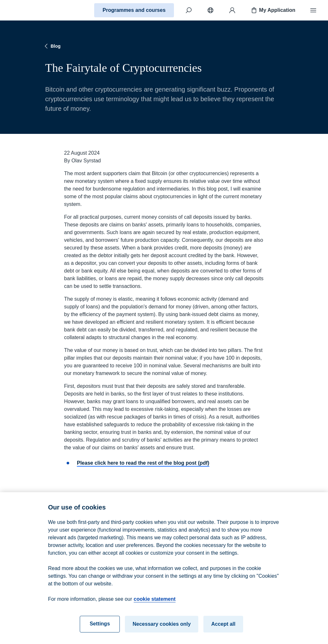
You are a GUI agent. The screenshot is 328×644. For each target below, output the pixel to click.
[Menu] (313, 10)
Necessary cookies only (162, 627)
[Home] (28, 10)
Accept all (223, 627)
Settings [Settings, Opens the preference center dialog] (100, 627)
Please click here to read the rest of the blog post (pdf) (143, 463)
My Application (273, 10)
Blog (52, 46)
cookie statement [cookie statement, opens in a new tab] (155, 602)
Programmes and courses (134, 10)
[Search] (189, 10)
